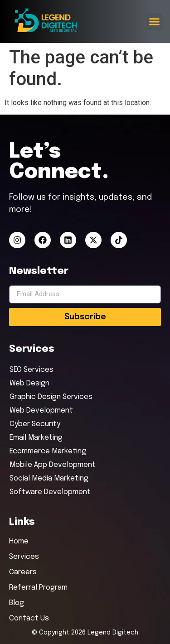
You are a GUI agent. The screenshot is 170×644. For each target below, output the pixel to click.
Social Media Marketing (49, 478)
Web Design (29, 383)
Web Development (41, 411)
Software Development (50, 492)
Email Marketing (36, 438)
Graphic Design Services (51, 397)
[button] (155, 22)
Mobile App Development (53, 465)
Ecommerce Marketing (48, 451)
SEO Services (32, 370)
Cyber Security (35, 424)
